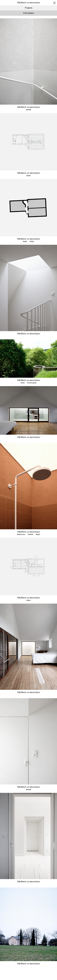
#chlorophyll (32, 383)
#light (32, 241)
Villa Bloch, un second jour (29, 107)
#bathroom (21, 534)
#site (23, 383)
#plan (28, 176)
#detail (28, 110)
